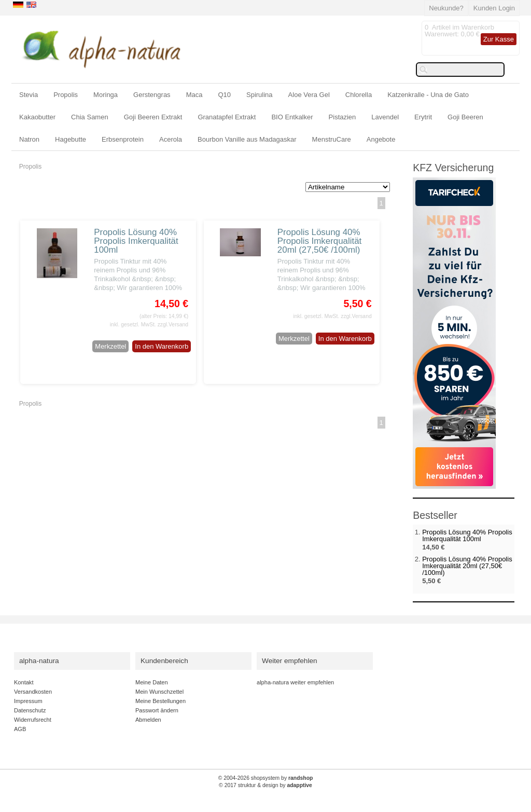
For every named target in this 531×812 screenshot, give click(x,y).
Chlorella (359, 95)
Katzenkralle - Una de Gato (428, 95)
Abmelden (148, 720)
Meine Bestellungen (160, 701)
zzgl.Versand (173, 325)
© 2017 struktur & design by (265, 785)
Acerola (171, 139)
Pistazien (343, 117)
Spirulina (260, 95)
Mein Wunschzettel (159, 692)
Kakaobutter (37, 117)
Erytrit (423, 117)
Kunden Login (494, 8)
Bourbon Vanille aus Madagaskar (247, 139)
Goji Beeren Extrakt (153, 117)
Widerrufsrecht (33, 720)
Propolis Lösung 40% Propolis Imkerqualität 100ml (136, 241)
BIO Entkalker (292, 117)
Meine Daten (152, 682)
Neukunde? (446, 8)
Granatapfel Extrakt (227, 117)
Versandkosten (33, 692)
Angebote (381, 139)
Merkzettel (110, 346)
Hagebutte (71, 139)
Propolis (66, 95)
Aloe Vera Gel (309, 95)
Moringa (106, 95)
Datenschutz (30, 710)
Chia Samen (90, 117)
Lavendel (385, 117)
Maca (194, 95)
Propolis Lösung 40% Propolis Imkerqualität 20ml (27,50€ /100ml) (319, 241)
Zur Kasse (499, 39)
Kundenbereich (164, 661)
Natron (29, 139)
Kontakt (24, 682)
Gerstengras (152, 95)
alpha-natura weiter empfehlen (295, 682)
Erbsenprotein (123, 139)
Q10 (224, 95)
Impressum (28, 701)
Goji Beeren (465, 117)
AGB (20, 729)
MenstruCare (332, 139)
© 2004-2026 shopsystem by (266, 778)
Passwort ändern (157, 710)
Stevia (29, 95)
